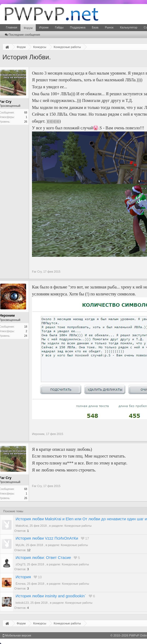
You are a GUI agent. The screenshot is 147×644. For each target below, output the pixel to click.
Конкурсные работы (78, 526)
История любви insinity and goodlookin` (51, 596)
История (23, 577)
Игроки (44, 27)
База (95, 27)
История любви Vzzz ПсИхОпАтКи (47, 538)
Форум (28, 28)
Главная (12, 27)
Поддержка (78, 27)
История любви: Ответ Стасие (43, 558)
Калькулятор (128, 27)
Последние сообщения (22, 35)
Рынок (109, 27)
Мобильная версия (17, 635)
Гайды (59, 27)
